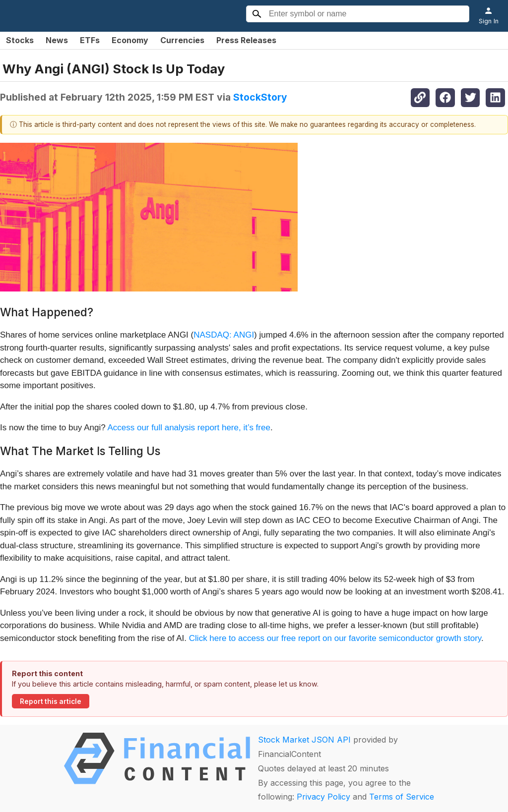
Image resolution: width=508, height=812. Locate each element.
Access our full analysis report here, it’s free (189, 428)
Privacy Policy (323, 797)
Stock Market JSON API (304, 740)
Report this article (51, 701)
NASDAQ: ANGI (224, 335)
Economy (130, 40)
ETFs (90, 40)
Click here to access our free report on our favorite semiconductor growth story (335, 638)
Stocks (20, 40)
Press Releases (246, 40)
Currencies (182, 40)
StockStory (260, 97)
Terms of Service (402, 797)
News (57, 40)
